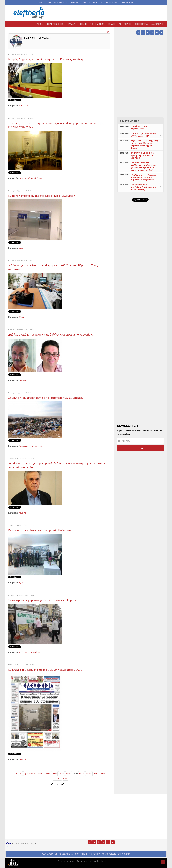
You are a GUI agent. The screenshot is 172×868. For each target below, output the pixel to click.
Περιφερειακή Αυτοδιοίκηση (30, 178)
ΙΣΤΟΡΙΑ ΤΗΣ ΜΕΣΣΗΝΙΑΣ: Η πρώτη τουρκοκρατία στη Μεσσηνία (143, 155)
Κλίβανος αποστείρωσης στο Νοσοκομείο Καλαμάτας (42, 196)
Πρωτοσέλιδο (25, 759)
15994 (47, 774)
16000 (89, 774)
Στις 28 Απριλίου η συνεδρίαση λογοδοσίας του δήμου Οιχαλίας (143, 187)
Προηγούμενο (30, 774)
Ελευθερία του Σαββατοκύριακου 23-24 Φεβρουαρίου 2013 (45, 670)
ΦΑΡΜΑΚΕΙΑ (47, 854)
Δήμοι (21, 317)
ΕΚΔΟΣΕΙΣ (86, 2)
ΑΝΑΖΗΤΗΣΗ (99, 2)
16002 (103, 774)
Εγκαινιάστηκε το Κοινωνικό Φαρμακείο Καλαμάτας (40, 530)
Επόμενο (57, 778)
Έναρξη (19, 774)
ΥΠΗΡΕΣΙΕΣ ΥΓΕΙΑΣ (64, 854)
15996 (61, 774)
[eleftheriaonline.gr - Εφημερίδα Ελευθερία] (29, 13)
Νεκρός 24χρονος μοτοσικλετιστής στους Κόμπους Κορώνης (46, 59)
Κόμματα (23, 513)
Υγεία (21, 248)
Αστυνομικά (24, 106)
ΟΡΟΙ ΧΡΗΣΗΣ (81, 854)
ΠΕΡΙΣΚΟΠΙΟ (112, 2)
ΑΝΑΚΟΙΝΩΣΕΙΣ (109, 854)
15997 (69, 774)
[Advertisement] (140, 268)
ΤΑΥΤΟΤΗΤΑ (95, 854)
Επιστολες (23, 380)
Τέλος (65, 778)
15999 (81, 774)
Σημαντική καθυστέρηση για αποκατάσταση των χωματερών (46, 398)
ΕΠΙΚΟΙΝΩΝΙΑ (124, 854)
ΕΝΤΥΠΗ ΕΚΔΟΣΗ (61, 2)
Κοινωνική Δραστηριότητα (30, 652)
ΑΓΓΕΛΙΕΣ (75, 2)
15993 (40, 774)
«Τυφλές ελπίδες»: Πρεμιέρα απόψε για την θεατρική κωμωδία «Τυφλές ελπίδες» (143, 177)
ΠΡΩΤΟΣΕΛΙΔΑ (44, 2)
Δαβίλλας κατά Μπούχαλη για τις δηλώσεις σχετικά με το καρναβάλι (50, 334)
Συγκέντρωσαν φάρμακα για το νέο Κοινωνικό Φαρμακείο (44, 600)
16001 (96, 774)
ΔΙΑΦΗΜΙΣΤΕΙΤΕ (127, 2)
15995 (54, 774)
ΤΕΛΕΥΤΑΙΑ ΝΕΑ (130, 121)
